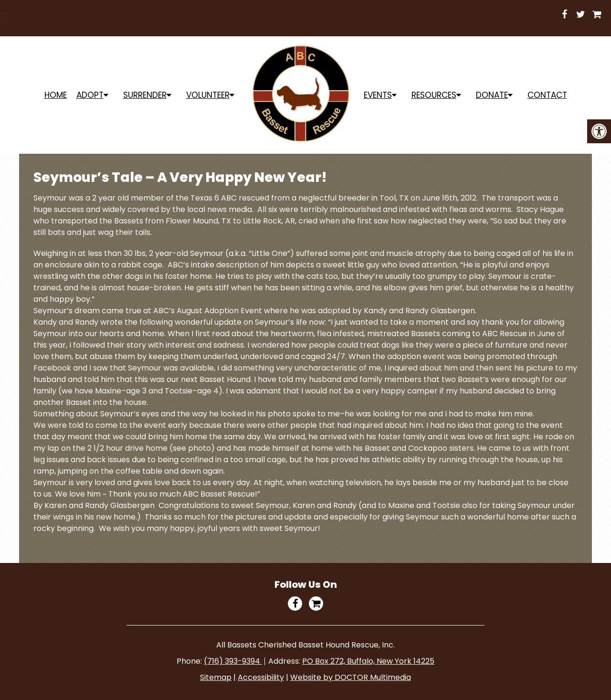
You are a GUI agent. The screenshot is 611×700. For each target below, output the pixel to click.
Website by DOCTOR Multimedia (351, 677)
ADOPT (90, 95)
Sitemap (216, 677)
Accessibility (261, 677)
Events (378, 95)
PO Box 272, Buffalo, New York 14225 (368, 661)
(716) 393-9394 (233, 661)
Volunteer (208, 95)
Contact (547, 95)
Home (56, 95)
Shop (401, 15)
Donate (492, 95)
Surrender (145, 95)
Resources (434, 95)
